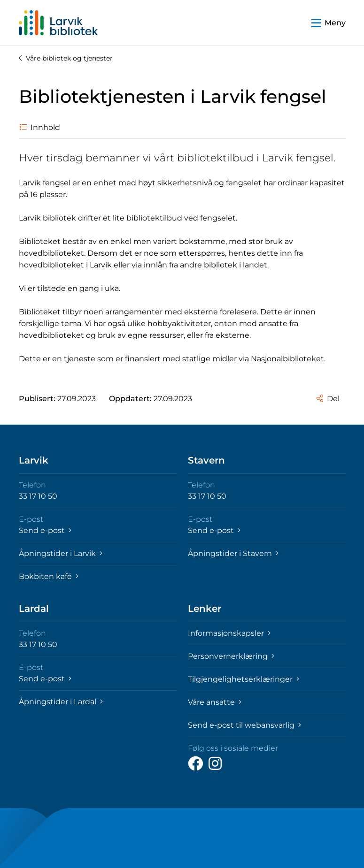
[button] (329, 23)
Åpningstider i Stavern (233, 553)
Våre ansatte (215, 702)
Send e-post (45, 530)
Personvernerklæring (231, 656)
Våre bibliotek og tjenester (66, 58)
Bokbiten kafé (49, 576)
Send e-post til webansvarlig (244, 725)
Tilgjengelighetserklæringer (244, 679)
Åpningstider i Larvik (61, 553)
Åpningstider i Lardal (61, 702)
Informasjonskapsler (229, 633)
